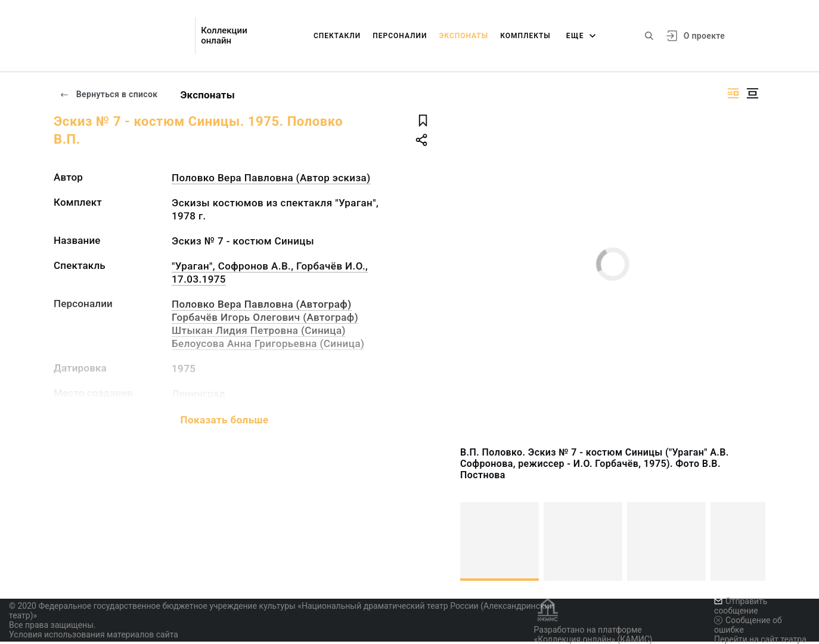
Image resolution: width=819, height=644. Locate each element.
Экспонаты (463, 36)
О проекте (704, 36)
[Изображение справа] (733, 93)
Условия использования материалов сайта (94, 634)
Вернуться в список (108, 94)
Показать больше (224, 420)
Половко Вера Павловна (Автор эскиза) (271, 178)
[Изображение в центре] (752, 93)
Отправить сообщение (741, 606)
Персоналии (400, 36)
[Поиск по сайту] (649, 36)
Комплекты (525, 36)
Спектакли (337, 36)
